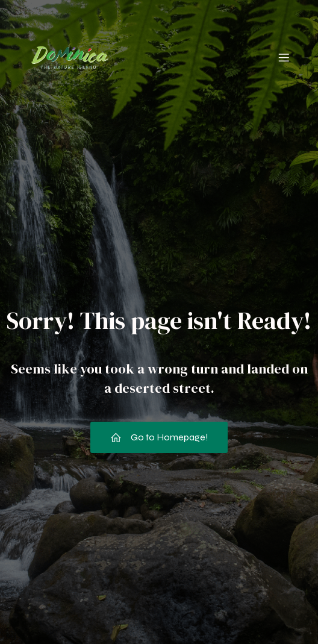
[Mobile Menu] (284, 57)
